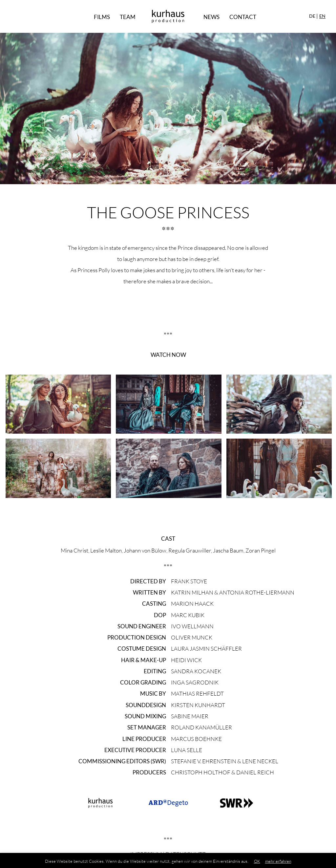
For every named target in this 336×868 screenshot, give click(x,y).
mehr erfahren (278, 861)
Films (102, 17)
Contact (243, 17)
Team (128, 17)
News (211, 17)
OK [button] (257, 861)
